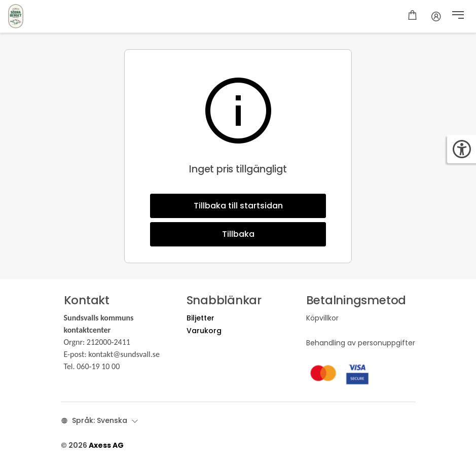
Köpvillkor (322, 318)
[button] (458, 16)
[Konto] (436, 16)
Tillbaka (238, 234)
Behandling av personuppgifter (361, 343)
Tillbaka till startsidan (238, 206)
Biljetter (200, 318)
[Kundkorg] (412, 16)
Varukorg (204, 331)
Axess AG (106, 445)
